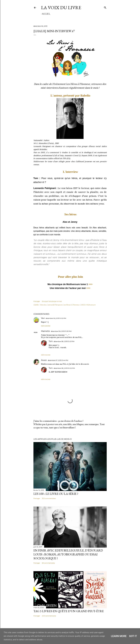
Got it (133, 636)
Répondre (46, 326)
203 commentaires (49, 616)
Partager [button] (37, 301)
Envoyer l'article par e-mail (52, 301)
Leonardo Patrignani (55, 305)
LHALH (83, 305)
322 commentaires (49, 498)
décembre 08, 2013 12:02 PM (64, 368)
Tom (51, 341)
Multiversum (91, 305)
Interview (43, 305)
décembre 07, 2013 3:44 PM (58, 360)
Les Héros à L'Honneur (72, 305)
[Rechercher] (105, 7)
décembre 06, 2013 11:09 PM (61, 331)
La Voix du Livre (61, 8)
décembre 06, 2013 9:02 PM (56, 318)
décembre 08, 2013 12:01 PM (64, 341)
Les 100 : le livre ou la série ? (56, 494)
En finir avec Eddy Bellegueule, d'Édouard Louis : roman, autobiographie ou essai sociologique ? (68, 554)
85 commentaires (48, 563)
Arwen (44, 360)
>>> (91, 284)
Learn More (119, 636)
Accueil (46, 14)
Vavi (43, 318)
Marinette (45, 331)
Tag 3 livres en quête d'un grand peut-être (69, 611)
